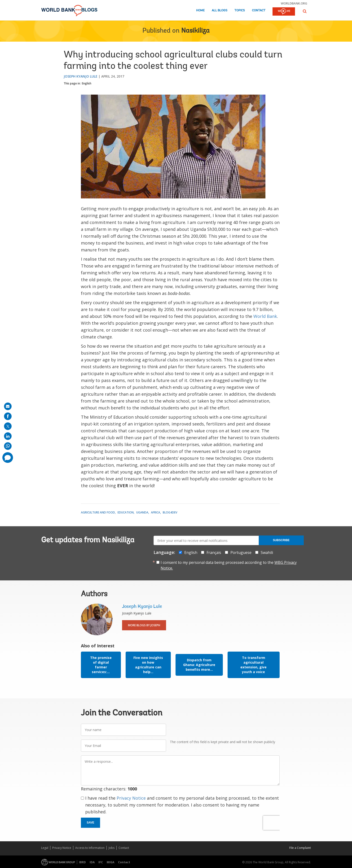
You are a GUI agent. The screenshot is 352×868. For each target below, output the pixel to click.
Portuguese (241, 552)
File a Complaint (300, 848)
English (87, 83)
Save (91, 823)
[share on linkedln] (8, 436)
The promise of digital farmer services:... (101, 665)
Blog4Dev (170, 512)
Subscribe (281, 540)
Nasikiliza (195, 31)
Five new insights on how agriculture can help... (148, 665)
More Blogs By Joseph (144, 625)
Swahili (267, 552)
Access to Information (90, 848)
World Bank (265, 316)
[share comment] (8, 458)
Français (214, 552)
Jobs (112, 848)
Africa (156, 512)
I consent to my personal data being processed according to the (229, 565)
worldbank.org (294, 3)
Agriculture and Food (98, 512)
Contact (259, 11)
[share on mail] (8, 406)
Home (200, 11)
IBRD (82, 862)
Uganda (142, 512)
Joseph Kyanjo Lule (81, 76)
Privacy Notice (131, 798)
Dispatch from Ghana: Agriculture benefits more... (199, 665)
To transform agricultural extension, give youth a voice (253, 665)
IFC (101, 862)
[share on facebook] (8, 416)
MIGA (110, 862)
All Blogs (220, 11)
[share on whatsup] (8, 446)
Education (126, 512)
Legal (45, 848)
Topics (240, 11)
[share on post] (8, 426)
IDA (92, 862)
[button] (305, 11)
